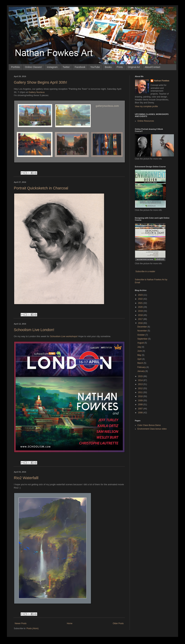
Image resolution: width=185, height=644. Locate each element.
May (140, 355)
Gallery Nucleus (37, 92)
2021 (141, 303)
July (139, 347)
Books (108, 67)
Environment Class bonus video (152, 429)
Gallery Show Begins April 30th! (40, 82)
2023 (141, 295)
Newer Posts (21, 623)
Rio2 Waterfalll (26, 478)
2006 (141, 413)
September (143, 339)
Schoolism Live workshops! (64, 336)
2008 (141, 405)
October (141, 335)
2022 (141, 299)
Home (70, 623)
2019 (141, 311)
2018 (141, 315)
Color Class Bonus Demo (149, 425)
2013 (141, 384)
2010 (141, 396)
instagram (52, 67)
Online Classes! (33, 67)
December (142, 327)
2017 (141, 319)
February (142, 367)
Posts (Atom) (32, 628)
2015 (141, 376)
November (142, 331)
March (140, 363)
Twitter (66, 67)
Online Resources (146, 121)
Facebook (80, 67)
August (141, 343)
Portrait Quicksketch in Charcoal (41, 188)
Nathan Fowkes (162, 81)
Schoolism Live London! (34, 330)
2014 (141, 380)
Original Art (134, 67)
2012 (141, 388)
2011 (141, 392)
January (141, 371)
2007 (141, 409)
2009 (141, 401)
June (140, 351)
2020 (141, 307)
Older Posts (118, 623)
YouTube (95, 67)
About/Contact (153, 67)
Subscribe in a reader (145, 271)
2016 (141, 323)
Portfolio (15, 67)
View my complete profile (146, 106)
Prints (120, 67)
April (140, 359)
